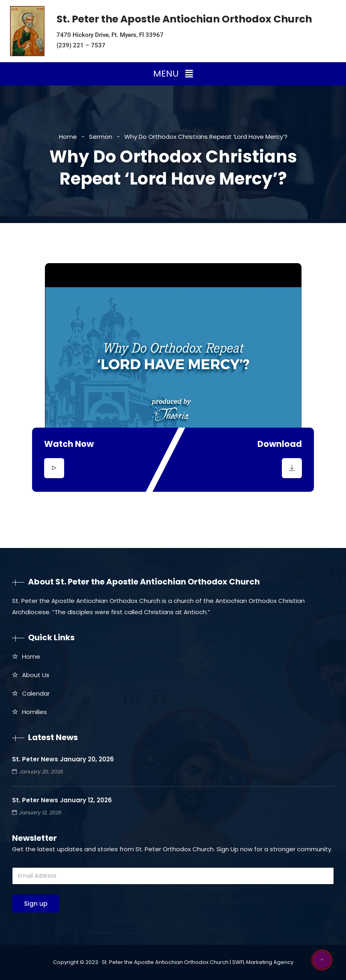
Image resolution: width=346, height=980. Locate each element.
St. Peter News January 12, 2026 (62, 800)
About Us (36, 675)
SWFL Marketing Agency (263, 962)
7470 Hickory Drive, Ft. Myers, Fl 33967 (110, 35)
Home (68, 137)
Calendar (36, 693)
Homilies (34, 712)
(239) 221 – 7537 (81, 45)
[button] (173, 74)
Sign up (36, 904)
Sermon (101, 137)
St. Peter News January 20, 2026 (63, 759)
